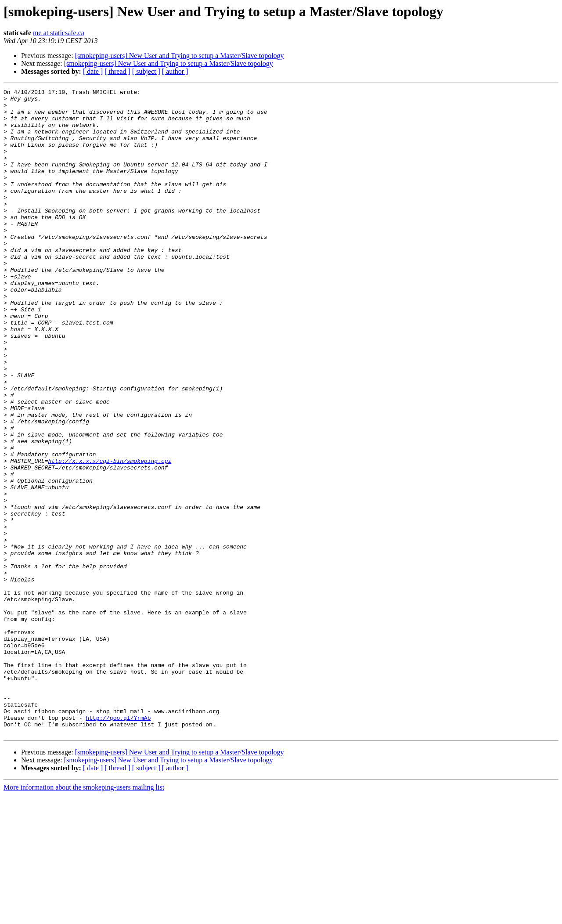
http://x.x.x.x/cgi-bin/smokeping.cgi (110, 536)
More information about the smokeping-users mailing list (84, 916)
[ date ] (93, 71)
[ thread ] (117, 71)
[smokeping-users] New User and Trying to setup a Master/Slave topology (180, 56)
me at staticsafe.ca (59, 33)
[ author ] (175, 71)
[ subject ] (146, 71)
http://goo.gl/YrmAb (118, 844)
